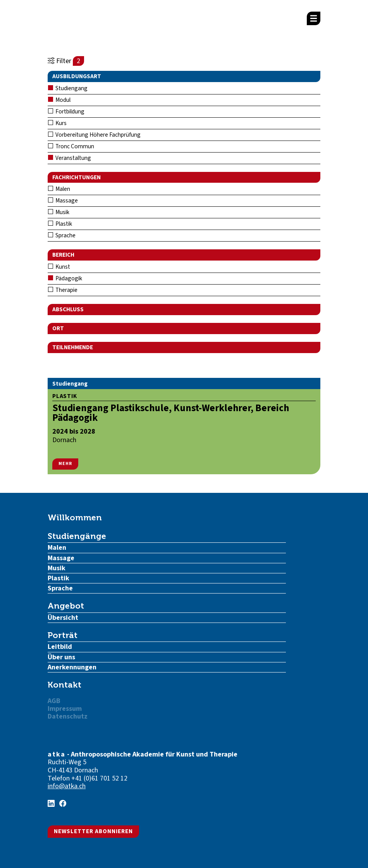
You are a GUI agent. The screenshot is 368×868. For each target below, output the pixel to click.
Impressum (65, 709)
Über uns (61, 657)
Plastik (60, 224)
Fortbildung (66, 112)
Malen (59, 189)
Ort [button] (58, 328)
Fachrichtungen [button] (77, 177)
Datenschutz (68, 716)
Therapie (63, 290)
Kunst (59, 267)
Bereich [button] (63, 255)
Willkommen (75, 517)
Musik (59, 212)
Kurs (57, 123)
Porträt (63, 635)
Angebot (66, 606)
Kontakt (64, 685)
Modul (59, 100)
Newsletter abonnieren (93, 831)
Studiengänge (77, 536)
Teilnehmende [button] (73, 347)
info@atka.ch (67, 786)
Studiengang (68, 88)
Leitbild (60, 647)
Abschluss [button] (68, 309)
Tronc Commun (71, 146)
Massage (63, 201)
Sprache (62, 235)
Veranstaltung (70, 158)
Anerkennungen (72, 667)
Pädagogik (65, 278)
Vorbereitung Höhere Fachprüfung (94, 135)
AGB (54, 701)
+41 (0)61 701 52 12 (99, 778)
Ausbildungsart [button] (77, 76)
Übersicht (63, 618)
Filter (66, 61)
